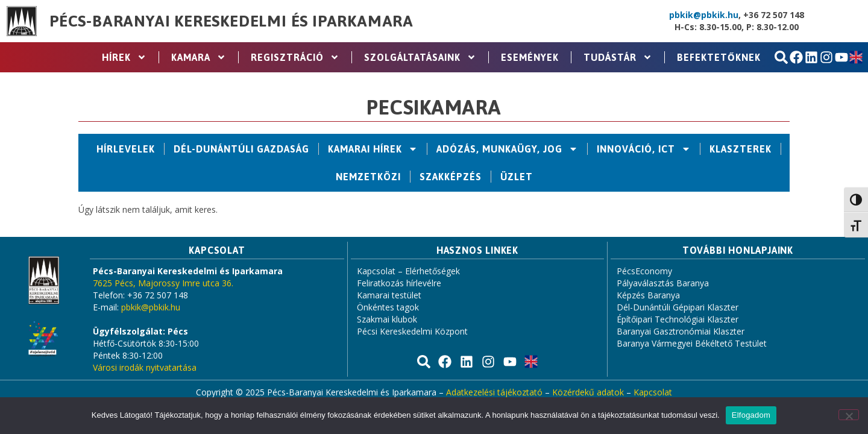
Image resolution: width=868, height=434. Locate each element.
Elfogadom (751, 415)
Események (530, 57)
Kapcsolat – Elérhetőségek (408, 271)
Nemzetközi (368, 177)
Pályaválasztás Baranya (663, 283)
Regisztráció (295, 57)
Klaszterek (741, 149)
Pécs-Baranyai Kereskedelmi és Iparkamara (231, 21)
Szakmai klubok (387, 319)
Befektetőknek (719, 57)
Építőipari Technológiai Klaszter (678, 319)
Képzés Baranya (648, 295)
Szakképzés (451, 177)
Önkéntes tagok (388, 307)
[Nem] (849, 415)
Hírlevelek (126, 149)
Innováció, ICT (644, 149)
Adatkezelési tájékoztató (494, 392)
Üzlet (517, 177)
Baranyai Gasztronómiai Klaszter (681, 331)
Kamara (199, 57)
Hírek (124, 57)
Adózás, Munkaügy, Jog (507, 149)
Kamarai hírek (373, 149)
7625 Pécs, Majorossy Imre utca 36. (163, 283)
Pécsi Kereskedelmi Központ (412, 331)
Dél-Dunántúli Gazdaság (241, 149)
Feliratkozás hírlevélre (399, 283)
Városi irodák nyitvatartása (145, 367)
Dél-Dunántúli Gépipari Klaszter (678, 307)
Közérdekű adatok (588, 392)
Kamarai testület (389, 295)
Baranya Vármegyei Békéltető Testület (692, 343)
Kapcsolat (653, 392)
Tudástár (618, 57)
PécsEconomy (644, 271)
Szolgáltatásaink (420, 57)
